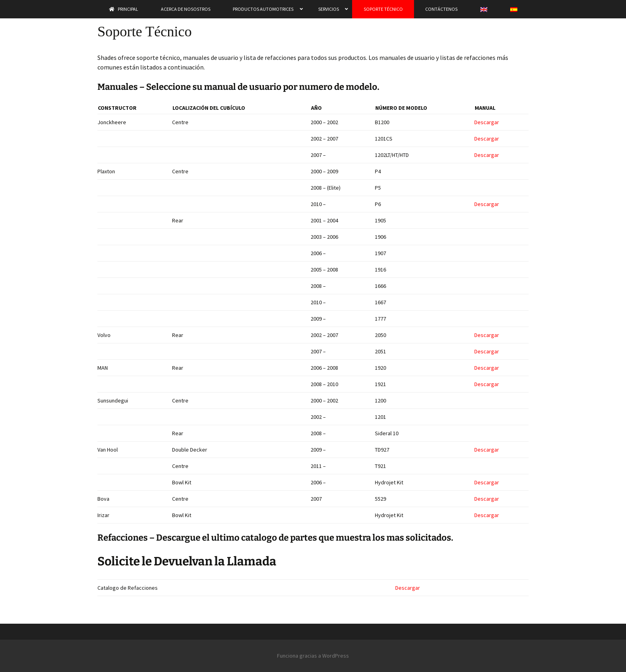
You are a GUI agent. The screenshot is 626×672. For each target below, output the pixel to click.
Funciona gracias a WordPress (313, 656)
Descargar (487, 122)
